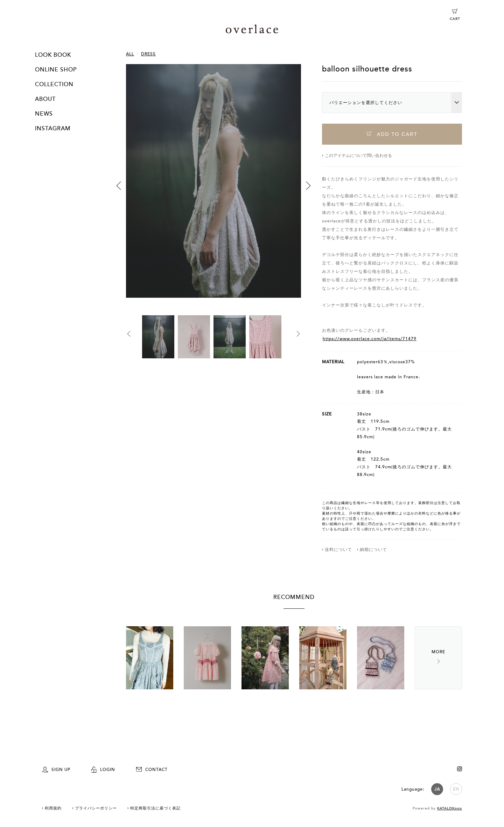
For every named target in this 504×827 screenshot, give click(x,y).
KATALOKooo (450, 808)
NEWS (44, 114)
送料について (338, 550)
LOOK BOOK (53, 55)
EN (456, 789)
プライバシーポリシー (96, 808)
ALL (130, 54)
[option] (213, 190)
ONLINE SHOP (56, 70)
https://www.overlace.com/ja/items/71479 (370, 339)
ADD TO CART (392, 134)
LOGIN (103, 770)
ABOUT (45, 99)
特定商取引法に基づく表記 (155, 808)
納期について (373, 550)
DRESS (148, 54)
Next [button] (308, 186)
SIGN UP (56, 770)
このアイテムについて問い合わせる (358, 156)
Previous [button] (119, 186)
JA (437, 789)
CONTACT (152, 770)
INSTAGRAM (53, 129)
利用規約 (53, 808)
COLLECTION (54, 84)
